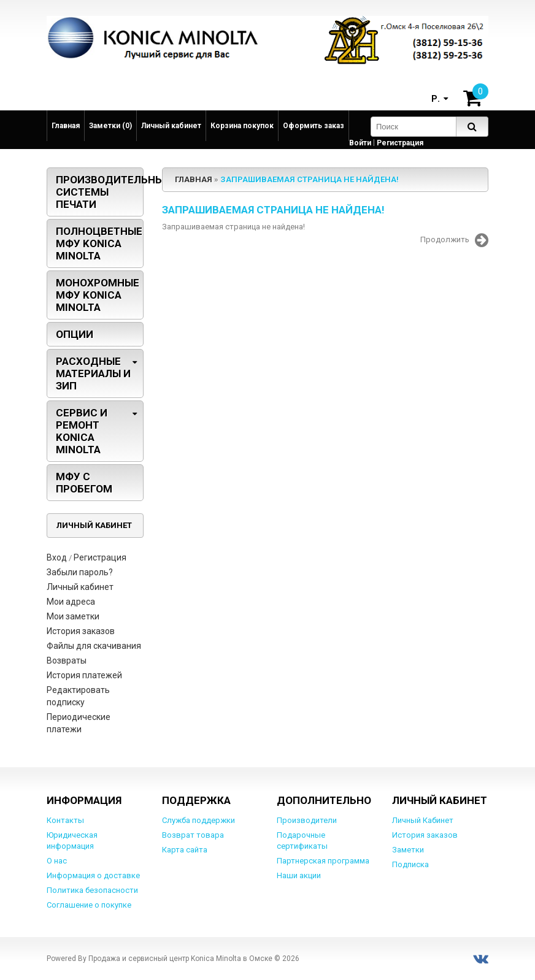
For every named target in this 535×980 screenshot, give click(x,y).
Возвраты (67, 660)
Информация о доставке (93, 875)
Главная (66, 126)
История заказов (81, 631)
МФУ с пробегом (84, 483)
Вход (57, 557)
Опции (75, 334)
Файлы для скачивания (94, 646)
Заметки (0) (110, 126)
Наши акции (299, 875)
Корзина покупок (242, 126)
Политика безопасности (92, 890)
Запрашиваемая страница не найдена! (310, 179)
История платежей (84, 675)
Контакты (65, 820)
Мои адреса (71, 602)
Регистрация (400, 143)
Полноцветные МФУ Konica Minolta (99, 243)
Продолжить (454, 240)
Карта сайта (185, 850)
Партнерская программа (323, 861)
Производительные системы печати (100, 192)
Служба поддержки (198, 820)
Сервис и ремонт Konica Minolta (82, 431)
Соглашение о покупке (89, 905)
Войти (360, 143)
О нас (57, 861)
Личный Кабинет (423, 820)
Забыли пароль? (80, 572)
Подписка (410, 864)
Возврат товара (193, 835)
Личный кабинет (171, 126)
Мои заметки (73, 616)
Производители (307, 820)
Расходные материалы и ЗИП (93, 373)
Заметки (408, 850)
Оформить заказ (314, 126)
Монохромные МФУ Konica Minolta (98, 295)
